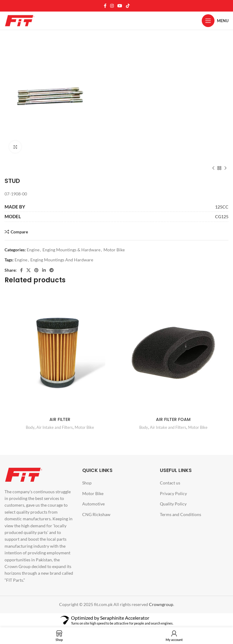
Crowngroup (161, 604)
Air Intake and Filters (55, 427)
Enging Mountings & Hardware (71, 250)
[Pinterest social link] (36, 270)
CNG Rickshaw (96, 514)
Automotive (93, 504)
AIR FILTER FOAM (173, 419)
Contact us (170, 483)
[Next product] (225, 168)
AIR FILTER (60, 419)
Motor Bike (114, 250)
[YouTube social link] (120, 6)
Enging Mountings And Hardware (62, 260)
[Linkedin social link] (44, 270)
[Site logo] (20, 20)
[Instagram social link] (112, 6)
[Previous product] (213, 168)
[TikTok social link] (128, 6)
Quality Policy (173, 504)
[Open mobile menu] (215, 21)
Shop (87, 483)
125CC (222, 207)
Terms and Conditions (181, 514)
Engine (33, 250)
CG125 (222, 217)
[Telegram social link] (52, 270)
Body (30, 427)
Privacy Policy (173, 493)
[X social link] (29, 270)
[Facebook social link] (105, 6)
